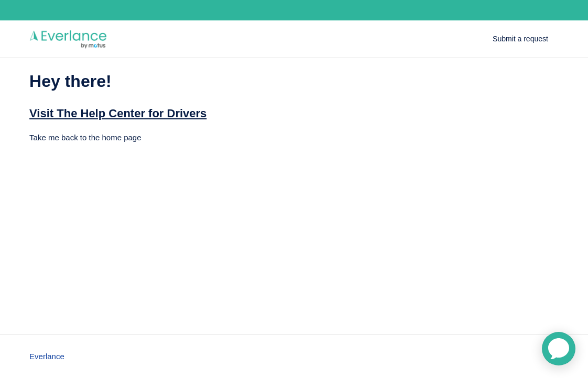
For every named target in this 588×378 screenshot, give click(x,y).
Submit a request (520, 39)
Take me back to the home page (85, 137)
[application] (559, 349)
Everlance (47, 356)
